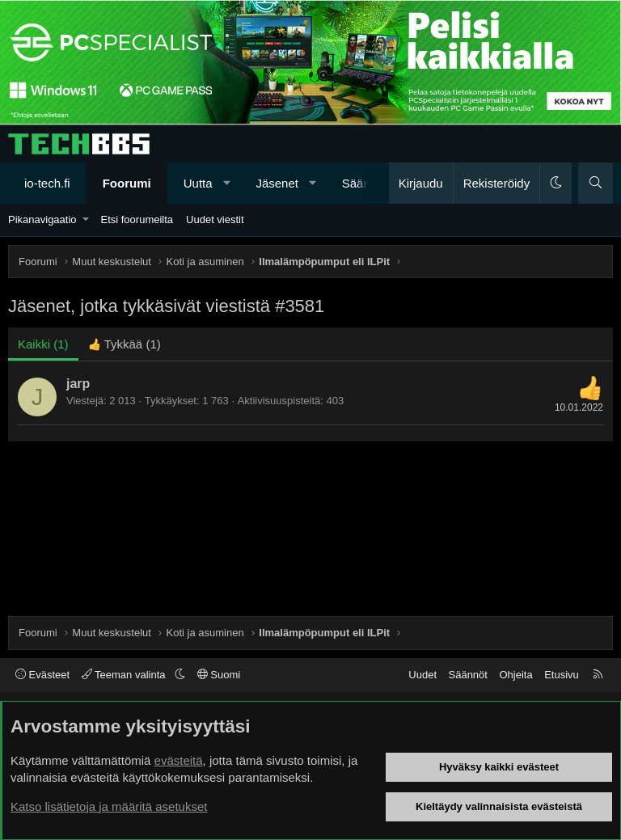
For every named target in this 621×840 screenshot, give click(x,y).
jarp (78, 384)
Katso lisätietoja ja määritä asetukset (109, 806)
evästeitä (179, 760)
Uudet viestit (215, 219)
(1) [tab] (43, 344)
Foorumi (127, 183)
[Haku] (596, 183)
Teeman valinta (125, 675)
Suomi (219, 675)
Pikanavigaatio (42, 219)
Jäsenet (277, 183)
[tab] (125, 344)
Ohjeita (515, 675)
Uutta (198, 183)
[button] (227, 183)
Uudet (422, 675)
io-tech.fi (47, 183)
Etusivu (562, 675)
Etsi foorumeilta (137, 219)
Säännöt (468, 675)
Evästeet (42, 675)
